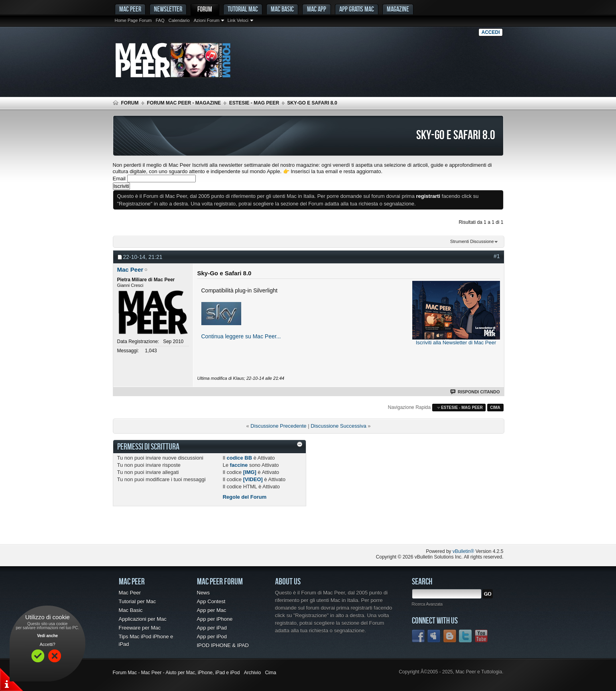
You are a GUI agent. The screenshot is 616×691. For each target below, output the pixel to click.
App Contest (211, 601)
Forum (205, 9)
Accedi (490, 32)
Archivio (253, 673)
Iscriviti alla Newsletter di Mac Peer (456, 343)
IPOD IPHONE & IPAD (223, 645)
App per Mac (212, 610)
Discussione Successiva (338, 426)
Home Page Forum (133, 20)
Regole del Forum (244, 497)
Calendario (179, 20)
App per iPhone (215, 619)
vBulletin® (463, 551)
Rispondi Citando (475, 392)
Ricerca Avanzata (427, 604)
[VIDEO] (253, 479)
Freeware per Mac (140, 628)
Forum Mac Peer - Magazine (184, 103)
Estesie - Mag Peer (254, 103)
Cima (495, 408)
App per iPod (212, 637)
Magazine (398, 9)
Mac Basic (282, 9)
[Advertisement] (206, 528)
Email (119, 179)
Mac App (317, 9)
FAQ (160, 20)
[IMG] (250, 472)
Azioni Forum (207, 20)
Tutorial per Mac (137, 601)
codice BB (240, 458)
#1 (497, 256)
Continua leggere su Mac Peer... (241, 336)
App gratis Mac (357, 9)
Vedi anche (47, 636)
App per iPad (212, 628)
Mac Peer (130, 593)
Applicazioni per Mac (143, 619)
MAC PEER (130, 9)
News (204, 593)
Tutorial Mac (243, 9)
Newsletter (168, 9)
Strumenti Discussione (472, 241)
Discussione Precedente (278, 426)
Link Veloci (238, 20)
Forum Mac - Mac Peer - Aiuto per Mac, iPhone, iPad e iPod (176, 673)
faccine (239, 465)
